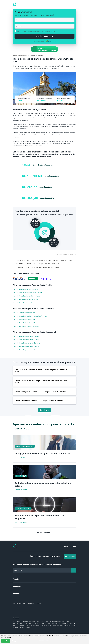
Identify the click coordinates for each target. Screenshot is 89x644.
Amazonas (32, 621)
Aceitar (6, 641)
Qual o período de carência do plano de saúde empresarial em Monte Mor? (41, 382)
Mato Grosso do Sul (35, 623)
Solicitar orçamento (44, 36)
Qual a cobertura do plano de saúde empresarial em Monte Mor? (40, 401)
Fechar (14, 641)
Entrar (74, 546)
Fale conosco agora (44, 49)
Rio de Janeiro (21, 625)
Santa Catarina (70, 625)
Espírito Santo (60, 621)
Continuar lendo (22, 457)
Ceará (43, 621)
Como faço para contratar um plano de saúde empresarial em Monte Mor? (41, 371)
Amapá (25, 621)
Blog (66, 546)
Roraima (62, 625)
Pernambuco (70, 623)
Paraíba (57, 623)
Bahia (38, 621)
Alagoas (19, 621)
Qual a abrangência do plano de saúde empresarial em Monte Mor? (41, 392)
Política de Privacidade (34, 603)
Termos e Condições (19, 603)
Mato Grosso (24, 623)
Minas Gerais (46, 623)
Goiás (68, 621)
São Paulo (16, 628)
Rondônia (56, 625)
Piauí (14, 625)
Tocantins (29, 628)
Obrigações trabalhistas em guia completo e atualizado (43, 453)
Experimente (45, 410)
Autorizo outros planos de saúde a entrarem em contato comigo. (36, 31)
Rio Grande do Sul (46, 625)
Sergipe (22, 628)
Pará (52, 623)
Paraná (63, 623)
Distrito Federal (50, 621)
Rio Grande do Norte (33, 625)
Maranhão (16, 623)
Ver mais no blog (45, 532)
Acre (14, 621)
